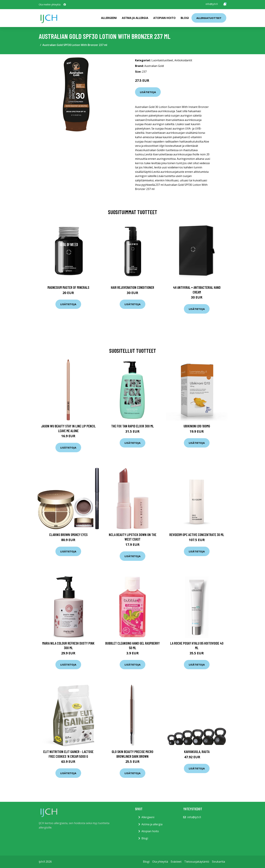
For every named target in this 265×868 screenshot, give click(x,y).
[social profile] (65, 5)
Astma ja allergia (135, 18)
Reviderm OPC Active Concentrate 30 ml (197, 535)
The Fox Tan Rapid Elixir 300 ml (132, 426)
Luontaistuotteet (162, 60)
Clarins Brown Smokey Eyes (68, 535)
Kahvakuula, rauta (197, 752)
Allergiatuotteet (209, 18)
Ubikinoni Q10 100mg (197, 426)
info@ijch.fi (212, 4)
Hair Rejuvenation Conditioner (132, 287)
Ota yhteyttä (160, 862)
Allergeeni (109, 18)
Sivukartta (218, 862)
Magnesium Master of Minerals (68, 287)
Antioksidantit (183, 60)
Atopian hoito (164, 18)
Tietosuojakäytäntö (197, 862)
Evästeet (176, 862)
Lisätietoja (148, 92)
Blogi (185, 18)
